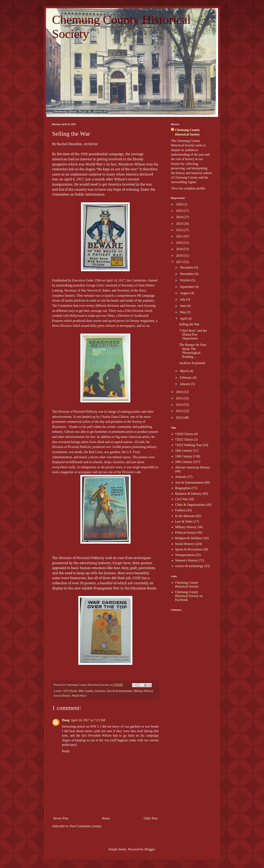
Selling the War (189, 324)
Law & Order (184, 521)
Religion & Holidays (189, 538)
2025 (180, 211)
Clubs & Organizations (190, 505)
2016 (180, 392)
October (186, 280)
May (183, 312)
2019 (180, 249)
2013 (180, 411)
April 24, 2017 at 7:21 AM (88, 720)
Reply (66, 751)
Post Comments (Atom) (86, 826)
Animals (181, 477)
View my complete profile (188, 188)
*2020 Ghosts (184, 434)
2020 (180, 243)
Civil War (181, 499)
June (183, 306)
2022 (180, 230)
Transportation (185, 555)
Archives (100, 691)
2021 (180, 236)
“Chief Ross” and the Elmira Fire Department (193, 334)
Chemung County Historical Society (187, 132)
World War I (79, 696)
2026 (180, 204)
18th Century (184, 451)
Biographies (183, 488)
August (185, 293)
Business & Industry (188, 494)
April (184, 318)
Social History (62, 696)
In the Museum (185, 516)
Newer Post (61, 818)
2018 (180, 256)
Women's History (186, 560)
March (185, 371)
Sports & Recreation (188, 549)
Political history (185, 533)
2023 (180, 224)
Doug (66, 720)
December (187, 267)
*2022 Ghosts (184, 439)
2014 (180, 405)
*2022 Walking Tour (188, 445)
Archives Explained (192, 363)
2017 (180, 262)
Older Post (151, 818)
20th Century (86, 691)
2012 (180, 417)
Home (106, 818)
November (187, 274)
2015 (180, 398)
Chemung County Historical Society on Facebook (189, 596)
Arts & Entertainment (120, 691)
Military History (143, 691)
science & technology (189, 566)
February (186, 378)
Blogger (150, 849)
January (185, 384)
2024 (180, 217)
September (187, 287)
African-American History (192, 467)
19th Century (184, 456)
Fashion (180, 510)
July (183, 299)
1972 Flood (70, 691)
